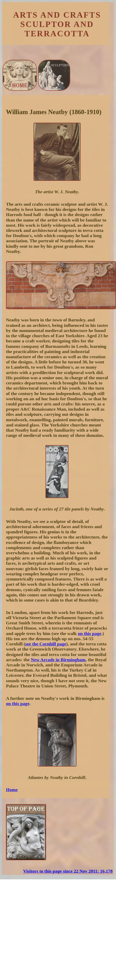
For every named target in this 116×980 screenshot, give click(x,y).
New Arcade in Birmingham (58, 660)
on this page (89, 633)
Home (12, 790)
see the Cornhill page (46, 644)
